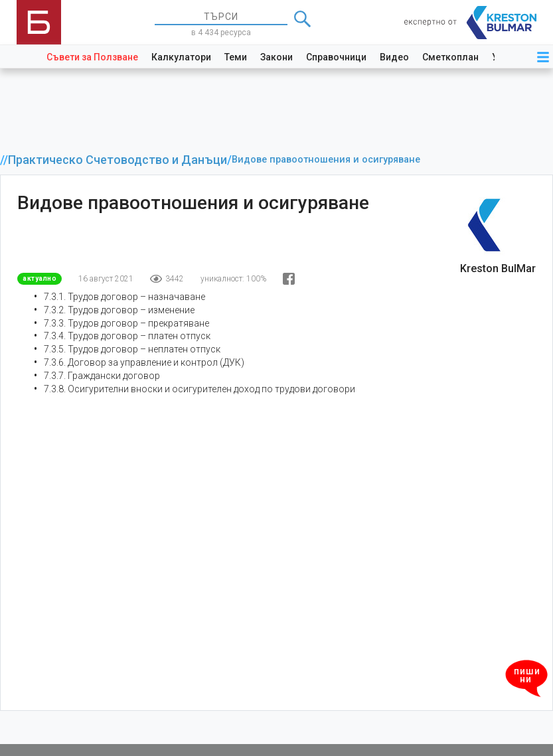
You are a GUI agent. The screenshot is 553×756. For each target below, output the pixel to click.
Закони (276, 57)
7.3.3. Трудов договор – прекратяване (126, 323)
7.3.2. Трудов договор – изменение (119, 310)
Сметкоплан (450, 57)
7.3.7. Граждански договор (102, 376)
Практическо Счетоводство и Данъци (118, 160)
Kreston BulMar (498, 268)
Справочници (336, 57)
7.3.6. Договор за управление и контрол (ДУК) (144, 362)
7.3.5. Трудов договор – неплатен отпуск (132, 349)
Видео (394, 57)
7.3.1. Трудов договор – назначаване (124, 297)
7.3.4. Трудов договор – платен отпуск (127, 336)
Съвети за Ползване (92, 57)
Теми (236, 57)
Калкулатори (181, 57)
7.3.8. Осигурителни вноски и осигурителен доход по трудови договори (199, 389)
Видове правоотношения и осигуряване (326, 160)
